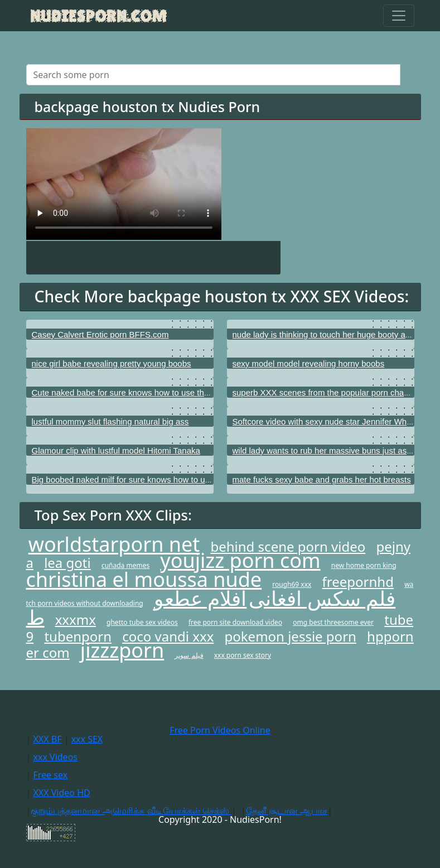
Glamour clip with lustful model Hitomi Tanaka (116, 450)
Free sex (50, 775)
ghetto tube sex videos (142, 622)
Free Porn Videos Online (220, 730)
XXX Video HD (61, 793)
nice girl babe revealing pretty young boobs (112, 363)
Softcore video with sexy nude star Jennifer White (324, 421)
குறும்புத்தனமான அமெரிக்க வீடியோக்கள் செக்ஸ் (131, 811)
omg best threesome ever (333, 622)
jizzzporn (122, 650)
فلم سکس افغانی (322, 598)
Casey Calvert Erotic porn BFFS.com (100, 334)
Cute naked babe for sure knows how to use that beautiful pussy (151, 392)
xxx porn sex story (243, 655)
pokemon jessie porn (291, 636)
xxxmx (76, 619)
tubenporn (78, 636)
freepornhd (358, 582)
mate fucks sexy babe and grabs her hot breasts (322, 479)
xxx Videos (55, 757)
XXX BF (47, 739)
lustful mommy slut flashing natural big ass (110, 421)
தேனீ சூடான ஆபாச (287, 811)
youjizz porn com (240, 560)
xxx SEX (87, 739)
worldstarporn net (114, 544)
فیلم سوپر (189, 655)
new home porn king (364, 565)
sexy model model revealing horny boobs (309, 363)
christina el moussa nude (144, 579)
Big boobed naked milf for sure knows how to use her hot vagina (151, 479)
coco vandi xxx (168, 636)
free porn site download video (235, 622)
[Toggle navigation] (399, 16)
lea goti (67, 563)
